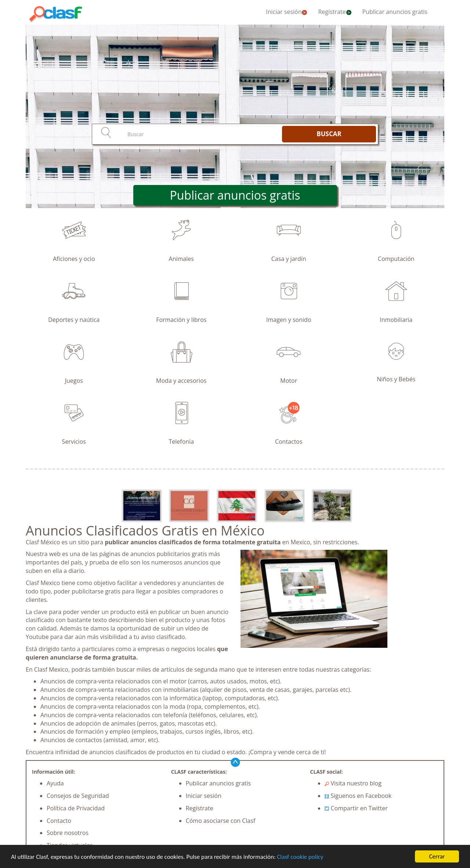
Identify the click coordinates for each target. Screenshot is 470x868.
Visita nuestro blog (353, 783)
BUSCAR (329, 134)
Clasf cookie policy (300, 857)
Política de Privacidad (76, 808)
